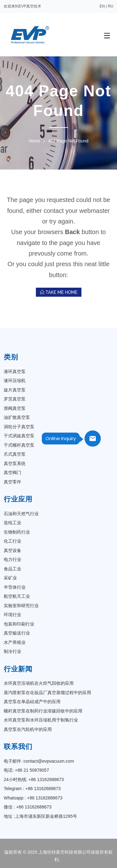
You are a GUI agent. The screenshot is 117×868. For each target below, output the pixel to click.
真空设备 (12, 550)
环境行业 (12, 615)
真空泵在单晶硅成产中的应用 (32, 702)
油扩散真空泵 (17, 417)
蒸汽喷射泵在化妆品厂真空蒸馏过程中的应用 (47, 693)
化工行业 (12, 541)
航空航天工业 (17, 596)
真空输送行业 (17, 633)
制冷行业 (12, 651)
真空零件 (12, 482)
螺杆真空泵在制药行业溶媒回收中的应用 (43, 711)
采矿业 (10, 578)
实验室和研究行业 (21, 606)
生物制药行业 (17, 532)
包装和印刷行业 (19, 624)
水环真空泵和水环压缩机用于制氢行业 (41, 720)
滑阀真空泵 (15, 408)
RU (111, 6)
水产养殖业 (15, 642)
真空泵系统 (15, 463)
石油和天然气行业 (21, 514)
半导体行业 (15, 587)
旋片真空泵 (15, 390)
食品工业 (12, 569)
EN (102, 6)
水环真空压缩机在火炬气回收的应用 (39, 683)
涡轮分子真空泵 (19, 427)
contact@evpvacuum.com (49, 761)
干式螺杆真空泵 (19, 445)
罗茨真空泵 (15, 399)
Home (34, 141)
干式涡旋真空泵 (19, 436)
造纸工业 (12, 523)
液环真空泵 (15, 372)
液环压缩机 (15, 381)
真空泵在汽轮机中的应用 (28, 729)
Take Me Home (59, 292)
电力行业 (12, 559)
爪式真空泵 (15, 454)
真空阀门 (12, 472)
